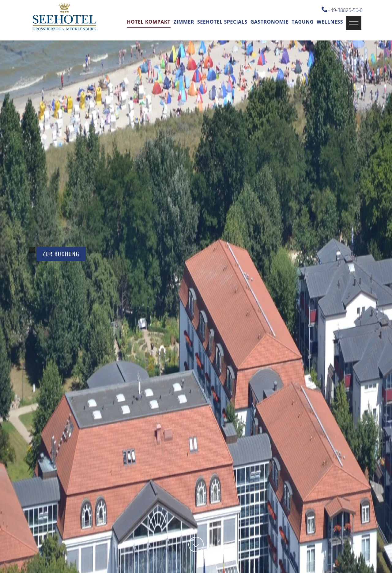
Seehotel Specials (222, 22)
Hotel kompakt (149, 22)
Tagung (303, 22)
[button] (354, 23)
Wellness (330, 22)
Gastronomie (270, 22)
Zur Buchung (61, 254)
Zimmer (184, 22)
